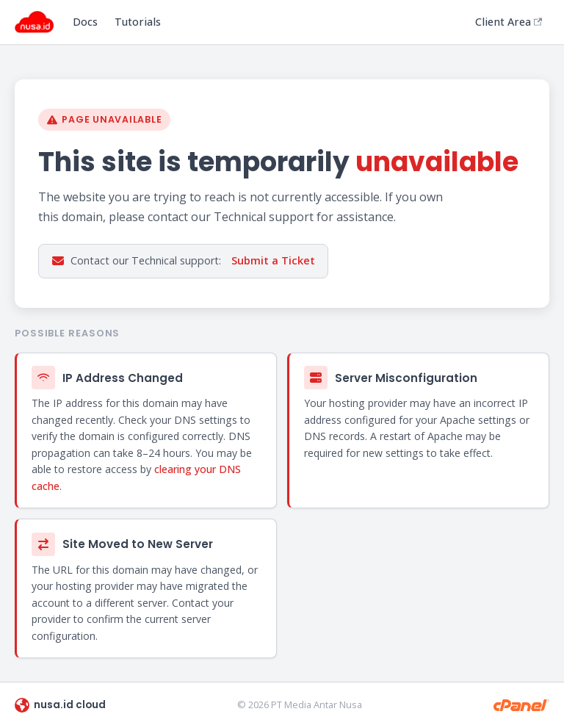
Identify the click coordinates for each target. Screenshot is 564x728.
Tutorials (138, 22)
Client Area (509, 22)
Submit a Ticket (273, 260)
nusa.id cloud (60, 705)
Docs (85, 22)
